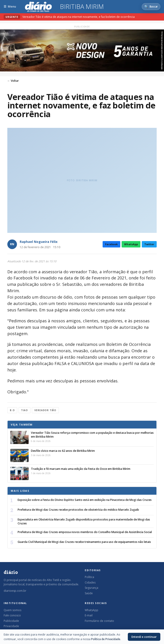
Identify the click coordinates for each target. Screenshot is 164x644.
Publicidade (11, 621)
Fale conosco (12, 615)
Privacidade (11, 626)
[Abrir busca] (151, 7)
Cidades (90, 582)
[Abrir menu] (10, 7)
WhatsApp (131, 244)
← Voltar (13, 81)
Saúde (89, 593)
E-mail (89, 615)
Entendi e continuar (144, 637)
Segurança (92, 588)
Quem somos (12, 610)
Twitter (149, 244)
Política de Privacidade (106, 639)
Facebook (111, 244)
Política (89, 577)
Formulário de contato (99, 621)
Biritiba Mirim (82, 7)
